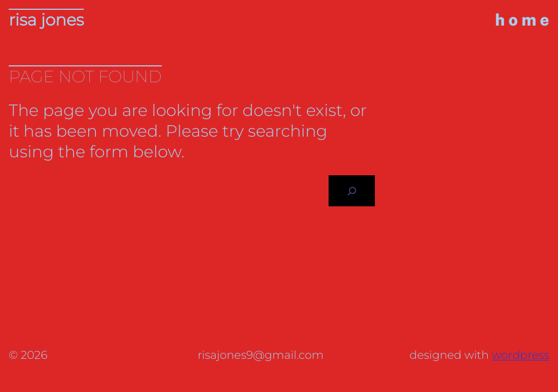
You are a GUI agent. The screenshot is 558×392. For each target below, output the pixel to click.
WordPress (520, 355)
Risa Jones (46, 20)
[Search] (352, 191)
